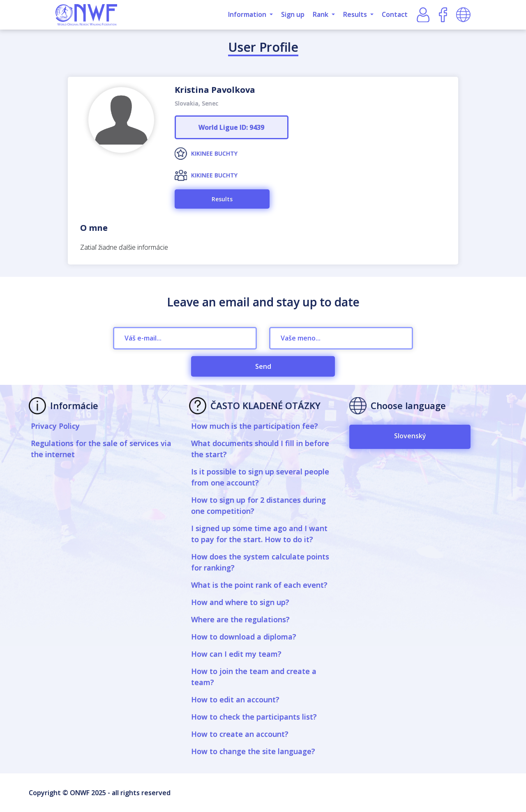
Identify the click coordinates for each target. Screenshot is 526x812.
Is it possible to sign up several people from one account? (260, 477)
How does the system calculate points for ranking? (260, 562)
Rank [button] (321, 14)
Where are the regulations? (240, 619)
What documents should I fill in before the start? (260, 449)
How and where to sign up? (240, 602)
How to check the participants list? (254, 717)
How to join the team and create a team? (254, 677)
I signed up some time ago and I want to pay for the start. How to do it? (259, 534)
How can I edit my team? (236, 654)
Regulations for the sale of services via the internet (101, 449)
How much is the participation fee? (255, 426)
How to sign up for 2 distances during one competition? (258, 505)
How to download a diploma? (244, 637)
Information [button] (248, 14)
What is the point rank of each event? (259, 585)
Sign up (293, 14)
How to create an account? (240, 734)
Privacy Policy (55, 426)
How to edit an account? (235, 699)
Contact (395, 14)
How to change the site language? (253, 751)
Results (222, 199)
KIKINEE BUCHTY (214, 153)
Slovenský (410, 436)
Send (263, 366)
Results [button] (356, 14)
